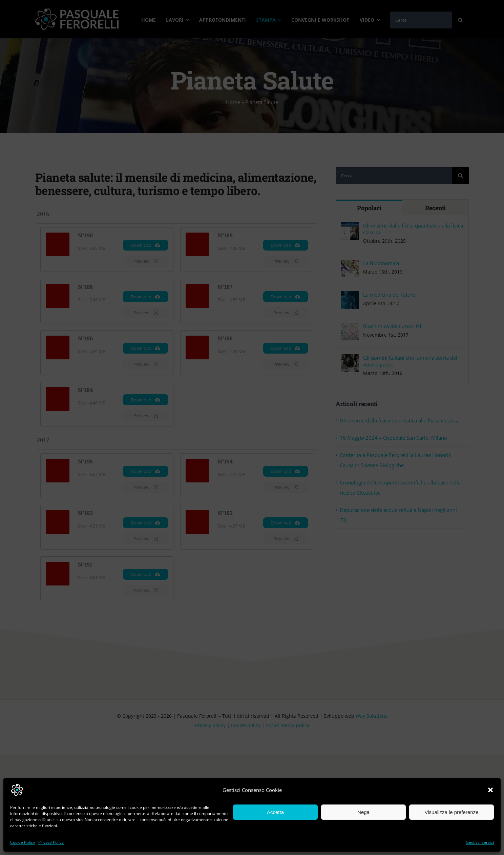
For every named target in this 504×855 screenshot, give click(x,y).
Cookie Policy (23, 842)
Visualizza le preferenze (452, 812)
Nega (363, 812)
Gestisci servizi (480, 842)
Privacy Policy (51, 842)
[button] (490, 790)
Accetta (275, 812)
